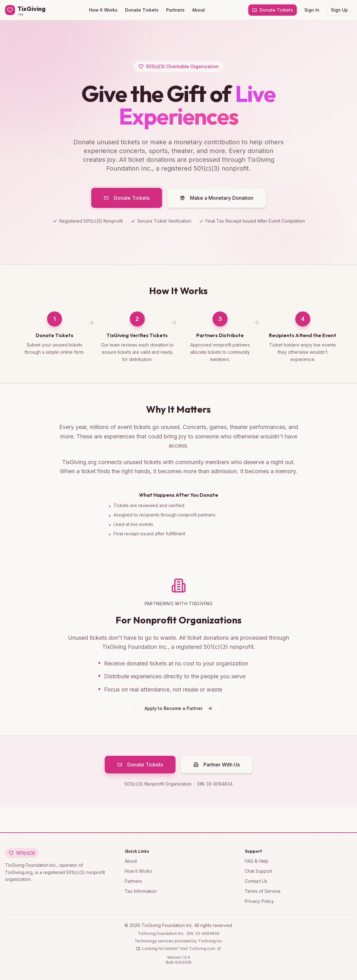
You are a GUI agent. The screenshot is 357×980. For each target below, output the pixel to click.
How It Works (103, 10)
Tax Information (141, 891)
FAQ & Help (257, 861)
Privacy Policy (259, 901)
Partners (175, 10)
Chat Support (258, 871)
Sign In (312, 10)
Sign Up (339, 10)
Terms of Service (263, 891)
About (199, 10)
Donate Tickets (142, 10)
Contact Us (256, 881)
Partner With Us (217, 767)
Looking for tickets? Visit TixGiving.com (178, 948)
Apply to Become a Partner (178, 710)
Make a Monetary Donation (217, 202)
